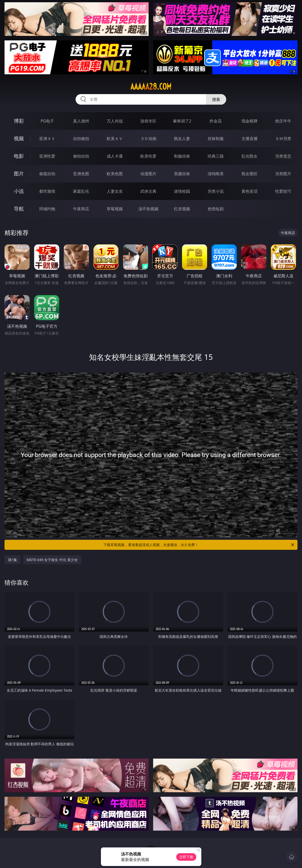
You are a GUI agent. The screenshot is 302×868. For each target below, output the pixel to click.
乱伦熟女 (250, 156)
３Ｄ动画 (148, 139)
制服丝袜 (182, 156)
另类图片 (283, 174)
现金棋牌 (250, 121)
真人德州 (81, 121)
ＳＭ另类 (283, 139)
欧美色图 (115, 174)
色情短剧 (216, 209)
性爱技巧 (283, 191)
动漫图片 (148, 174)
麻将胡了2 (182, 121)
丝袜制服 (216, 139)
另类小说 (216, 191)
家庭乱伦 (81, 191)
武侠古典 (148, 191)
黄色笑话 (250, 191)
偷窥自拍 (47, 174)
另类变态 (283, 156)
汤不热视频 (148, 209)
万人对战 (115, 121)
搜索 (216, 99)
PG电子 (47, 121)
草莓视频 (115, 209)
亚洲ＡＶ (47, 139)
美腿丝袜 (182, 174)
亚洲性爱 (47, 156)
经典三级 (216, 156)
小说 (19, 191)
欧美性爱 (148, 156)
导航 (19, 209)
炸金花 (216, 121)
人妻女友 (115, 191)
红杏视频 (182, 209)
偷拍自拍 (81, 156)
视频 (19, 138)
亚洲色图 (81, 174)
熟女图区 (250, 174)
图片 (19, 174)
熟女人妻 (182, 139)
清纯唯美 (216, 174)
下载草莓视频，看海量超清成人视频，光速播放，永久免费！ (199, 545)
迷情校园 (182, 191)
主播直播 (250, 139)
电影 (19, 156)
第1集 (13, 560)
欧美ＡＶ (115, 139)
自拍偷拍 (81, 139)
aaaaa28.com (151, 87)
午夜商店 (81, 209)
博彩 (19, 121)
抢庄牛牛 (283, 121)
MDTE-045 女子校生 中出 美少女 (52, 560)
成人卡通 (115, 156)
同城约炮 (47, 209)
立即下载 (186, 857)
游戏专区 (148, 121)
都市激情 (47, 191)
